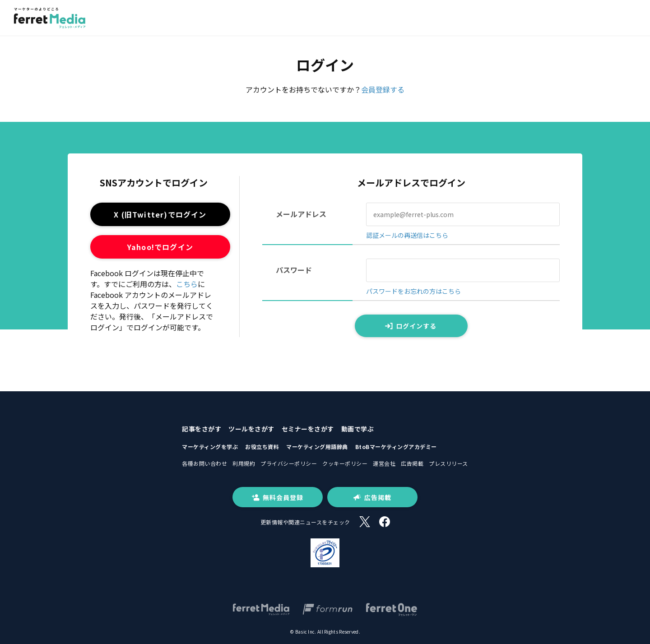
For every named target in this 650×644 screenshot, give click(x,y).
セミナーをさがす (308, 429)
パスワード (294, 270)
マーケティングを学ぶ (210, 447)
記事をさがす (202, 429)
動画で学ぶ (358, 429)
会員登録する (383, 89)
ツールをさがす (251, 429)
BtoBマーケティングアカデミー (396, 447)
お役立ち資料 (262, 447)
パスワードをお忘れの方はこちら (413, 291)
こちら (187, 284)
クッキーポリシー (345, 463)
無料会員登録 (278, 497)
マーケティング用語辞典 (317, 447)
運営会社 (384, 463)
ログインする (411, 326)
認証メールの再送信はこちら (407, 235)
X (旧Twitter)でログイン (160, 214)
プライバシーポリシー (289, 463)
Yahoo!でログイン (160, 247)
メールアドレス (301, 214)
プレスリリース (448, 463)
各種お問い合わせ (204, 463)
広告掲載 (412, 463)
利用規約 (244, 463)
